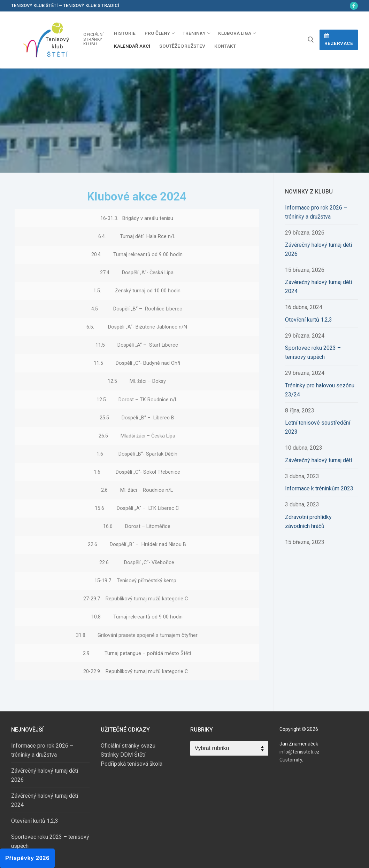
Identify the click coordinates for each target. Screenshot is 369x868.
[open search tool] (311, 40)
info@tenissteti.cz (299, 752)
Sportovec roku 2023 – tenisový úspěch (313, 352)
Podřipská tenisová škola (132, 764)
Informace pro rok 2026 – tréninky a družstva (316, 212)
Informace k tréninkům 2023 (319, 488)
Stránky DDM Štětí (123, 755)
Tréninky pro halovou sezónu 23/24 (320, 390)
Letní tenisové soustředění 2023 (318, 427)
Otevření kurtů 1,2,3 (309, 320)
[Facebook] (354, 6)
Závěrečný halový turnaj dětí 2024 (318, 287)
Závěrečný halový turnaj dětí (318, 460)
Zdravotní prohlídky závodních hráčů (308, 522)
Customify (291, 760)
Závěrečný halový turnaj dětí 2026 (318, 249)
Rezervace (339, 40)
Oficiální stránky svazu (128, 746)
